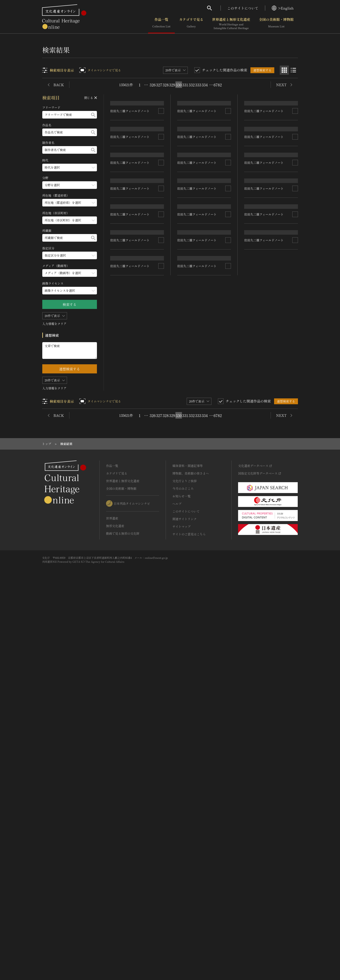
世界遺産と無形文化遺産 (231, 24)
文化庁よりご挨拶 (185, 871)
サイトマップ (181, 917)
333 (198, 85)
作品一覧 (161, 24)
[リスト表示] (293, 70)
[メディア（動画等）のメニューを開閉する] (70, 273)
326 (153, 85)
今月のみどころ (183, 879)
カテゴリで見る (191, 24)
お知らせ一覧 (181, 887)
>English (283, 8)
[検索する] (93, 115)
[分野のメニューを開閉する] (70, 185)
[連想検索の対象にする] (161, 183)
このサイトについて (243, 8)
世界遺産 (112, 909)
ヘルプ (177, 894)
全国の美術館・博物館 (276, 24)
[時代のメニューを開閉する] (70, 167)
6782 (218, 85)
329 (172, 85)
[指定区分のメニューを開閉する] (70, 255)
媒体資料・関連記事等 (188, 856)
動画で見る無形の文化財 (123, 924)
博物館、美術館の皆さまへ (191, 864)
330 (179, 85)
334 (205, 85)
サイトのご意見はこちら (189, 925)
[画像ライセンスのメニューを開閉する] (70, 291)
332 (192, 85)
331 (185, 85)
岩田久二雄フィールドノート (130, 183)
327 (159, 85)
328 (166, 85)
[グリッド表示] (284, 70)
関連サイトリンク (185, 909)
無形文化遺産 (115, 916)
